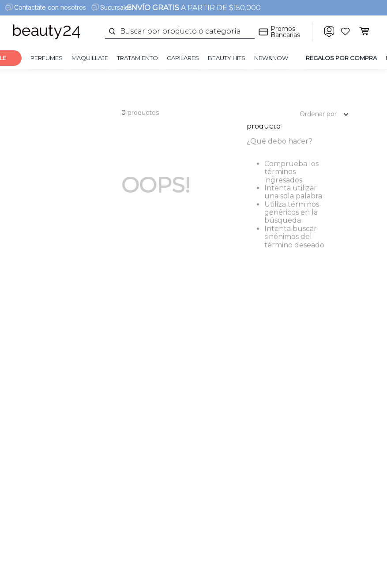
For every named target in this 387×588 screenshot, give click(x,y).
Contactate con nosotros (50, 7)
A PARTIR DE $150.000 (194, 8)
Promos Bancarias (285, 32)
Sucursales (116, 7)
